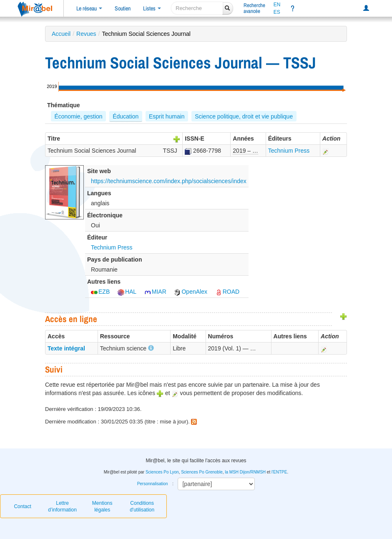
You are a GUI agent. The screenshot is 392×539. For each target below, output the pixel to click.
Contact (22, 506)
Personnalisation (153, 484)
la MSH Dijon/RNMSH (245, 472)
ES (277, 12)
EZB (100, 292)
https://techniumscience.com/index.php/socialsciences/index (169, 181)
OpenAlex (190, 292)
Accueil (61, 34)
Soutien (123, 8)
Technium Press (289, 151)
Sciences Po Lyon (162, 472)
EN (277, 5)
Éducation (126, 116)
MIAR (155, 292)
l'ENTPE (279, 472)
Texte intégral (66, 348)
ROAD (227, 292)
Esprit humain (167, 116)
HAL (127, 292)
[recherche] (197, 8)
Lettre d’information (62, 506)
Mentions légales (102, 506)
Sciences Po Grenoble (202, 472)
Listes (152, 8)
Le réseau (89, 8)
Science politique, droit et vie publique (244, 116)
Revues (86, 34)
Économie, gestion (78, 116)
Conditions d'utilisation (142, 506)
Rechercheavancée (254, 8)
